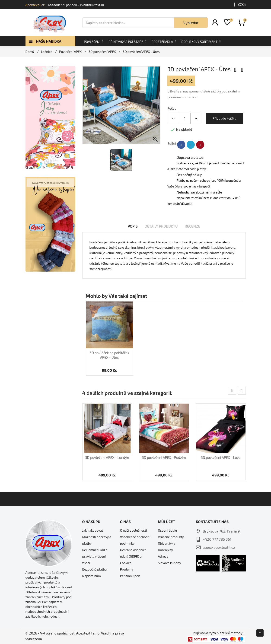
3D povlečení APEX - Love (221, 457)
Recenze (193, 226)
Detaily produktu (161, 226)
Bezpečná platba (95, 569)
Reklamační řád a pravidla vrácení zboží (95, 556)
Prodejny (127, 569)
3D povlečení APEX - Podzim (164, 457)
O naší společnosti (134, 530)
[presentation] (232, 391)
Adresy (163, 556)
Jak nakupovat (93, 530)
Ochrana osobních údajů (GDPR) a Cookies (133, 556)
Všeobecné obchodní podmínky (135, 540)
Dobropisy (165, 550)
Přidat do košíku (224, 118)
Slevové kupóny (169, 563)
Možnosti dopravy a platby (97, 540)
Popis (133, 226)
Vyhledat (191, 23)
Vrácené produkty (171, 537)
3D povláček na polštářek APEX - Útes (110, 355)
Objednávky (166, 543)
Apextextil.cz (35, 5)
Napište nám (92, 576)
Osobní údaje (167, 530)
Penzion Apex (130, 576)
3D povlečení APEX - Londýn (107, 457)
